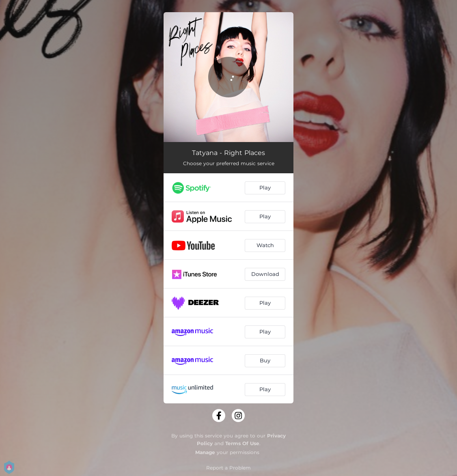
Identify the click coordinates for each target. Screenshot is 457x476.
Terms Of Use (242, 443)
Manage (205, 452)
